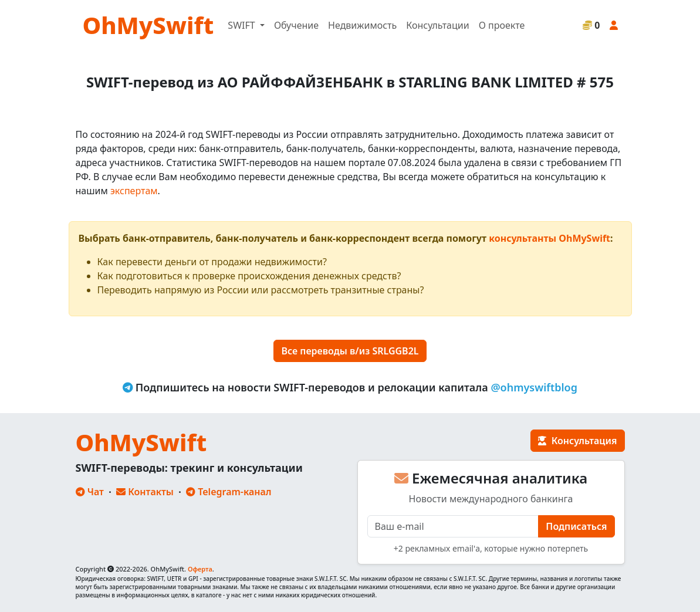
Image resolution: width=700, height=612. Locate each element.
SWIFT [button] (242, 25)
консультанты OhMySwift (549, 238)
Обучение (296, 25)
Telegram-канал (229, 492)
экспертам (134, 191)
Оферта (200, 569)
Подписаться (576, 526)
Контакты (145, 492)
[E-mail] (453, 526)
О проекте (502, 25)
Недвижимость (362, 25)
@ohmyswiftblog (534, 387)
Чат (90, 492)
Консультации (437, 25)
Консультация (577, 441)
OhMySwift (148, 25)
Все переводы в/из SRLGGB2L (350, 351)
